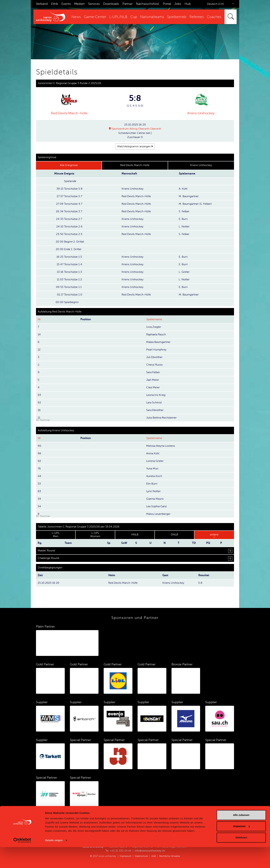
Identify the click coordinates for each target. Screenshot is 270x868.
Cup (134, 17)
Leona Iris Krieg (156, 395)
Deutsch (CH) (215, 4)
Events (66, 4)
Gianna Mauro (155, 499)
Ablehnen (241, 858)
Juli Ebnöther (154, 357)
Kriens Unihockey (201, 113)
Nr (39, 319)
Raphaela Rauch (156, 334)
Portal (167, 4)
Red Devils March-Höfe (69, 113)
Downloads (111, 4)
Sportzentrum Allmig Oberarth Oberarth (136, 129)
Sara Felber (153, 372)
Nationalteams (152, 17)
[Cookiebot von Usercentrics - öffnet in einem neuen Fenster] (22, 861)
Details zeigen (54, 861)
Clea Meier (153, 387)
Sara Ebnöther (155, 410)
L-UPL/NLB (118, 17)
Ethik (55, 4)
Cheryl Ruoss (154, 365)
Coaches (214, 17)
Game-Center (95, 17)
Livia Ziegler (154, 327)
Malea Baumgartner (158, 342)
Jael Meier (153, 380)
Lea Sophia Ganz (156, 506)
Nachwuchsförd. (148, 4)
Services (94, 4)
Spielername (154, 319)
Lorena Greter (155, 461)
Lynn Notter (153, 491)
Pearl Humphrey (156, 350)
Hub (188, 4)
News (76, 17)
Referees (197, 17)
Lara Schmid (154, 403)
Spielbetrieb (177, 17)
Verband (42, 4)
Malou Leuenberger (158, 514)
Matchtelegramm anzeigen (134, 146)
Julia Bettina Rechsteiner (161, 418)
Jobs (178, 4)
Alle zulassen (241, 836)
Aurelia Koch (154, 476)
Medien (79, 4)
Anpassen (241, 847)
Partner (128, 4)
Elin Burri (152, 484)
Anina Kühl (153, 453)
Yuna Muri (152, 469)
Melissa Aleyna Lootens (161, 446)
